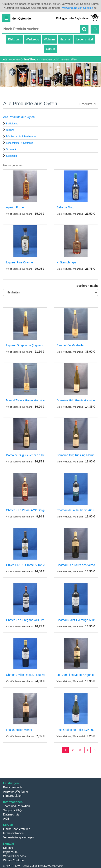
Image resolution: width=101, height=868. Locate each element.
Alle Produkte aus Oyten (19, 117)
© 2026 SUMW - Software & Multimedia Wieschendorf (33, 866)
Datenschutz (11, 814)
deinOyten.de (22, 19)
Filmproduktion (13, 796)
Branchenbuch (13, 787)
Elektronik (15, 39)
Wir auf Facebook (15, 856)
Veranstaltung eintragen (19, 837)
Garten (51, 49)
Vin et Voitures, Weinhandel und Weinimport (28, 214)
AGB (6, 819)
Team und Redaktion (16, 806)
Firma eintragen (13, 833)
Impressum (10, 852)
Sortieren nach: (87, 286)
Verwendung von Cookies (78, 8)
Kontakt (8, 848)
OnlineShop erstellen (17, 829)
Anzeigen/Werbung (16, 792)
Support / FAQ (12, 810)
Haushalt (66, 39)
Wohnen (49, 39)
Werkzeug (32, 39)
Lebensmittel (85, 39)
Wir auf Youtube (13, 860)
